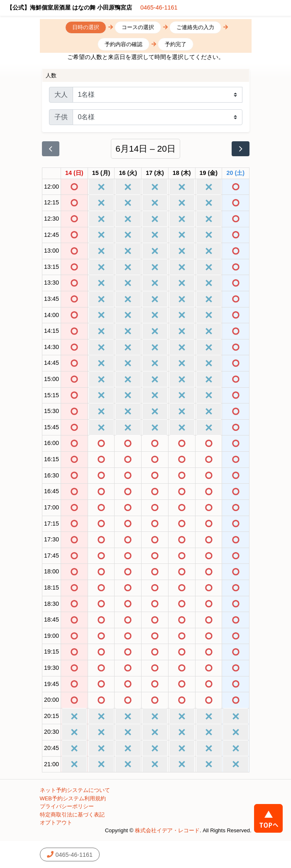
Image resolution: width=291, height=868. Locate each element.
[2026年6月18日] (182, 173)
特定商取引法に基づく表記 (72, 815)
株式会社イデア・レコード (167, 830)
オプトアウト (56, 823)
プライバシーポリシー (67, 806)
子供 (61, 117)
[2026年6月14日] (74, 173)
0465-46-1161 (159, 7)
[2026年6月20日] (236, 173)
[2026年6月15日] (101, 173)
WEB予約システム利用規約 (73, 798)
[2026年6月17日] (155, 173)
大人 (61, 95)
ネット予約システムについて (75, 790)
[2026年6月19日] (209, 173)
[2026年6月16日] (128, 173)
